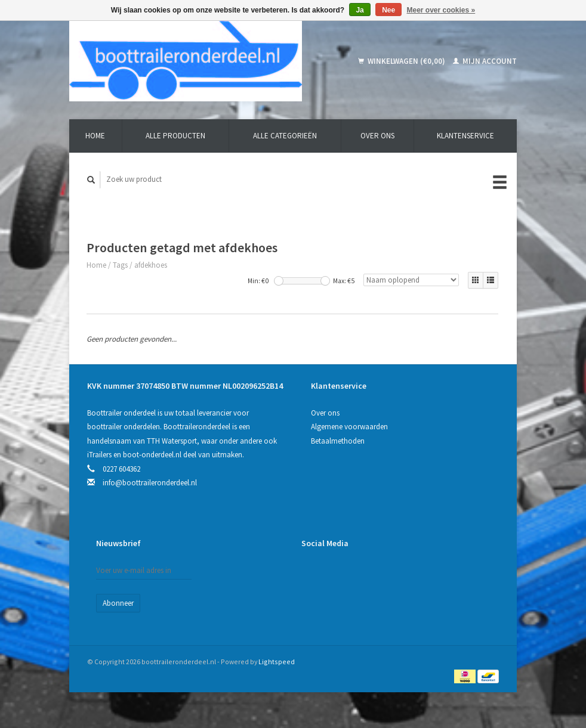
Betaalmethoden (338, 441)
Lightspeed (277, 662)
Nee (388, 10)
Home (95, 136)
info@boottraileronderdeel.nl (150, 483)
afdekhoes (151, 265)
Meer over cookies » (441, 10)
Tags (120, 265)
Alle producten (175, 136)
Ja (360, 10)
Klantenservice (465, 136)
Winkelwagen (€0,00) (403, 61)
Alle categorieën (285, 136)
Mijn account (485, 61)
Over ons (377, 136)
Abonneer (118, 603)
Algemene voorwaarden (349, 427)
